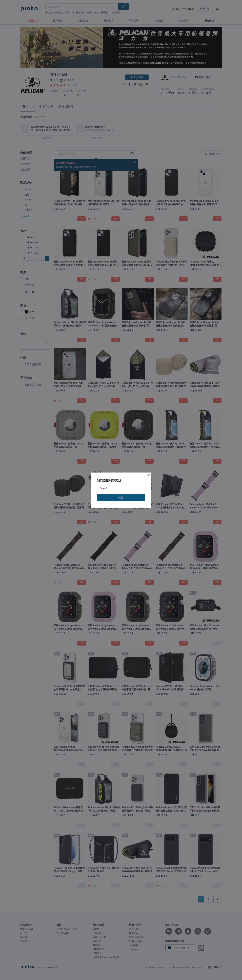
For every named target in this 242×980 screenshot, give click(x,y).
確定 (121, 498)
